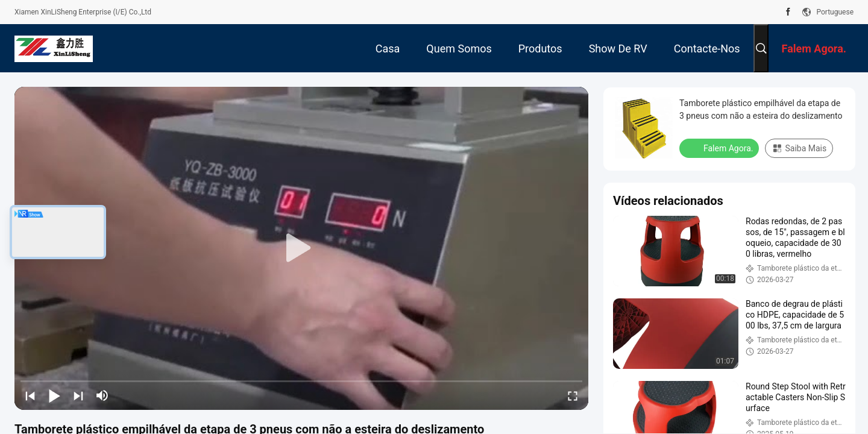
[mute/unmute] (102, 395)
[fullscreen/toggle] (573, 395)
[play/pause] (54, 395)
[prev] (30, 395)
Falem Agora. (720, 148)
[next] (78, 395)
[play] (301, 248)
